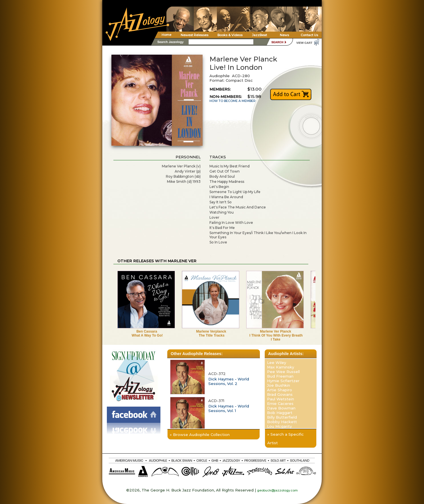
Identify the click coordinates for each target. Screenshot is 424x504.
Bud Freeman (280, 376)
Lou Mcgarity (279, 426)
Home (166, 35)
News (284, 35)
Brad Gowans (280, 394)
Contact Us (309, 35)
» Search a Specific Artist (286, 439)
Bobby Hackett (282, 422)
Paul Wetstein (281, 399)
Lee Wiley (277, 362)
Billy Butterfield (282, 417)
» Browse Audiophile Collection (200, 435)
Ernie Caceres (280, 403)
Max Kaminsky (281, 367)
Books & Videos (230, 35)
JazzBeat (259, 35)
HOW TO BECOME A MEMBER (233, 101)
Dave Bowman (281, 408)
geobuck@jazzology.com (277, 490)
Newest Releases (194, 35)
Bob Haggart (280, 413)
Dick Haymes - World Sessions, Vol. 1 (229, 408)
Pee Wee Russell (283, 372)
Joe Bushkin (279, 385)
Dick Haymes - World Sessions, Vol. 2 (229, 381)
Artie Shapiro (280, 390)
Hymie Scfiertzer (283, 381)
